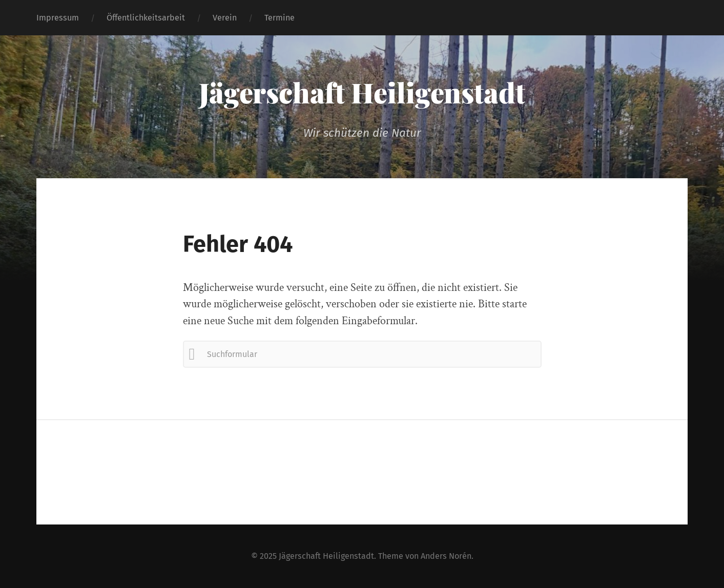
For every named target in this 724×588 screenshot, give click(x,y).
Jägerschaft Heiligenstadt (362, 92)
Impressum (58, 18)
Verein (225, 18)
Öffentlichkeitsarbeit (146, 18)
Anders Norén (446, 556)
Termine (280, 18)
